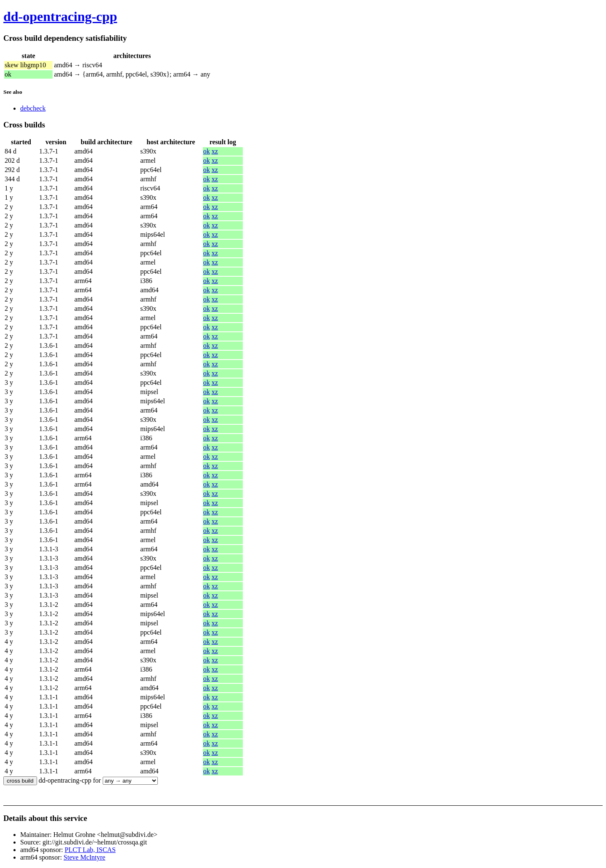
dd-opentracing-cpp (60, 16)
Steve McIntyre (84, 857)
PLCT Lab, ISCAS (90, 850)
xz (215, 151)
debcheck (33, 108)
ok (207, 151)
